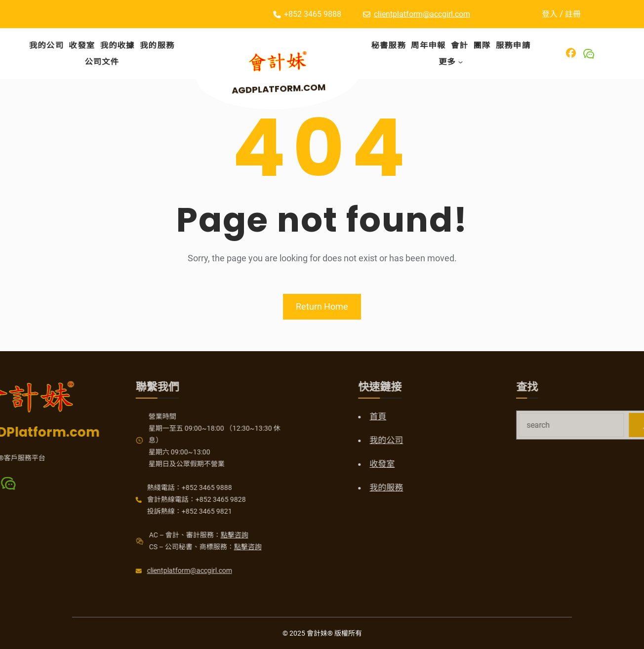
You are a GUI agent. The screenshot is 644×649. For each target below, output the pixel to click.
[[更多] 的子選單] (461, 61)
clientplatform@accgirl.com (422, 13)
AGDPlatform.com (281, 88)
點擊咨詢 (189, 535)
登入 (555, 14)
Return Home (322, 306)
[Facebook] (571, 53)
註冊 (578, 14)
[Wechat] (589, 54)
